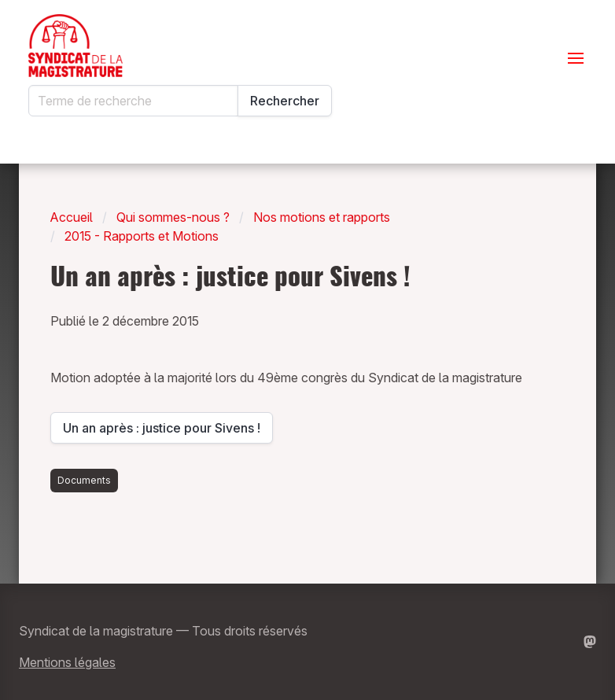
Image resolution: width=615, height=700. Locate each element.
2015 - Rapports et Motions (142, 236)
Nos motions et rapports (322, 217)
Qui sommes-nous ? (173, 217)
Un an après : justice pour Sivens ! (162, 432)
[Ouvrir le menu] (576, 58)
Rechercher (285, 101)
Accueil (72, 217)
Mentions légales (67, 662)
